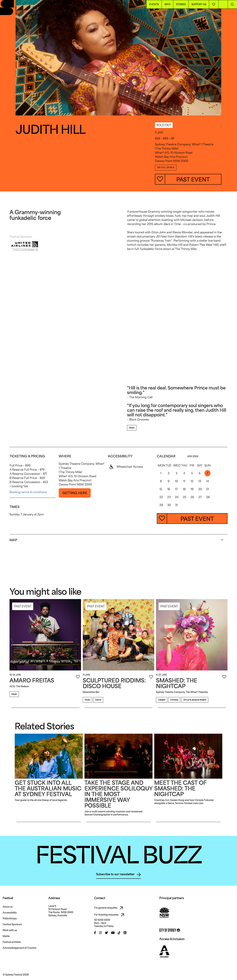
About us (8, 907)
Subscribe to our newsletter (118, 875)
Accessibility (10, 913)
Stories (181, 4)
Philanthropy (10, 918)
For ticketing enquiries (110, 915)
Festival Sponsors (12, 924)
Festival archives (12, 942)
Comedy (174, 700)
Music (132, 428)
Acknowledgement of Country (19, 948)
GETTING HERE (75, 493)
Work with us (10, 930)
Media (6, 936)
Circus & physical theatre (195, 700)
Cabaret (162, 700)
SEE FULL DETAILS (166, 167)
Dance (98, 700)
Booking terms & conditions (28, 492)
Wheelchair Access (125, 467)
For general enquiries (109, 908)
